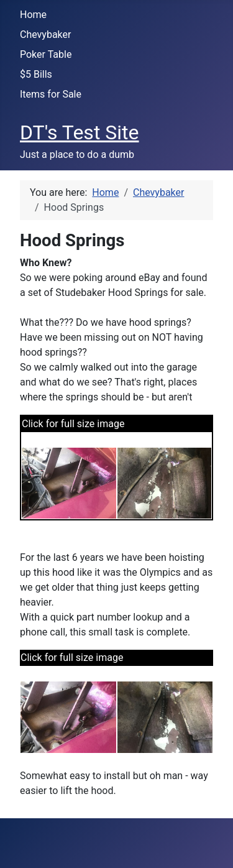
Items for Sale (51, 94)
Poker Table (46, 54)
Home (33, 15)
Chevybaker (45, 35)
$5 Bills (36, 74)
